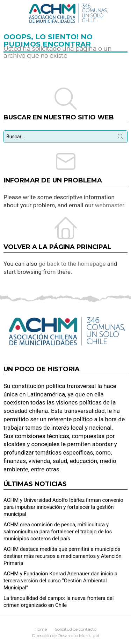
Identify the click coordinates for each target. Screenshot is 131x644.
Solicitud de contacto (76, 629)
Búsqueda (121, 138)
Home (41, 629)
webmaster (110, 205)
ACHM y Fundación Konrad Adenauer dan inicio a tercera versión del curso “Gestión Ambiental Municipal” (60, 581)
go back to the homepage (72, 264)
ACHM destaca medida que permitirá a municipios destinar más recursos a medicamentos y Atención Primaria (63, 556)
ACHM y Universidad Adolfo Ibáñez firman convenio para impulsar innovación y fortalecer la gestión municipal (63, 507)
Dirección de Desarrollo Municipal (65, 635)
